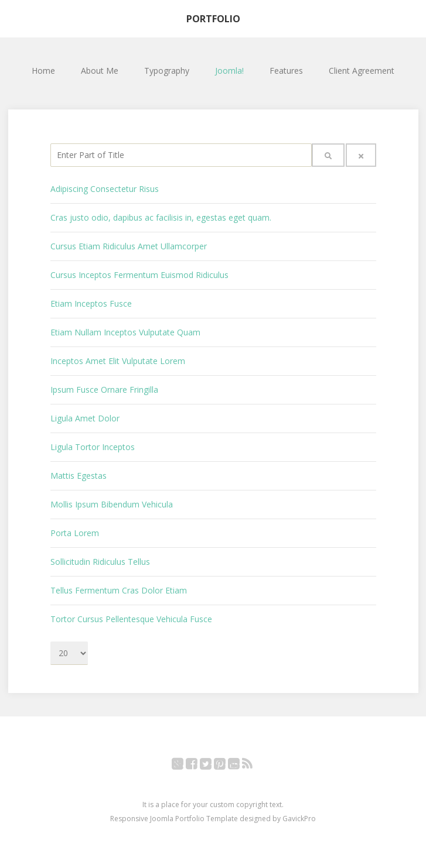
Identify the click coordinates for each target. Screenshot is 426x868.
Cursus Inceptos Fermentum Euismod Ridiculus (139, 275)
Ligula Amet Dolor (85, 418)
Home (43, 71)
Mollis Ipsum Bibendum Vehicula (112, 504)
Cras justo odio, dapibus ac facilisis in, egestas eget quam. (161, 217)
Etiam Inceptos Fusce (91, 303)
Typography (167, 71)
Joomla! (229, 71)
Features (286, 71)
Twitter (212, 766)
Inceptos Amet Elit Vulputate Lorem (118, 361)
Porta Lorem (75, 533)
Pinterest (226, 766)
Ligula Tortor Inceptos (93, 447)
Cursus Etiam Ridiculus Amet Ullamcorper (129, 246)
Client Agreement (362, 71)
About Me (100, 71)
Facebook (198, 766)
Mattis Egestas (79, 476)
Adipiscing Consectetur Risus (105, 189)
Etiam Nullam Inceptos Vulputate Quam (125, 332)
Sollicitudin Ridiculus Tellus (100, 562)
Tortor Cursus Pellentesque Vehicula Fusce (131, 619)
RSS (253, 766)
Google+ (184, 766)
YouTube (240, 766)
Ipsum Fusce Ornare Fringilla (104, 390)
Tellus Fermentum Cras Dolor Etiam (119, 590)
